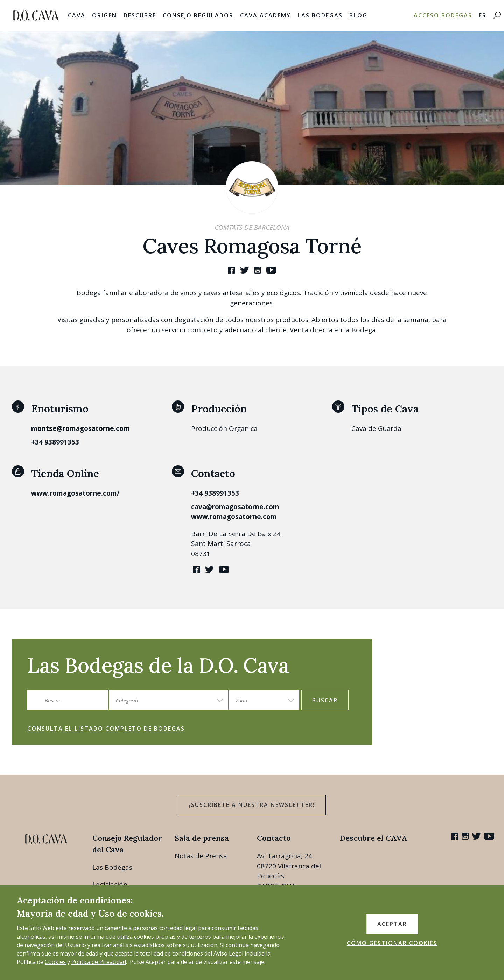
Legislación (110, 885)
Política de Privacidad (99, 962)
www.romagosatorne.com (234, 517)
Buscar (325, 700)
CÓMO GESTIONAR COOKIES (392, 943)
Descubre (140, 15)
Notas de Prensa (201, 856)
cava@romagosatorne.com (235, 507)
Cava (77, 15)
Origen (104, 15)
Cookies (55, 962)
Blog (358, 15)
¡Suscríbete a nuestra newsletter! (252, 805)
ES (482, 15)
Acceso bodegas (443, 15)
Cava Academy (265, 15)
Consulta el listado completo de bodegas (106, 729)
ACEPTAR (392, 924)
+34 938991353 (55, 442)
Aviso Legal (228, 953)
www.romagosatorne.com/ (75, 493)
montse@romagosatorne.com (80, 428)
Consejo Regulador (198, 15)
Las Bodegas (320, 15)
